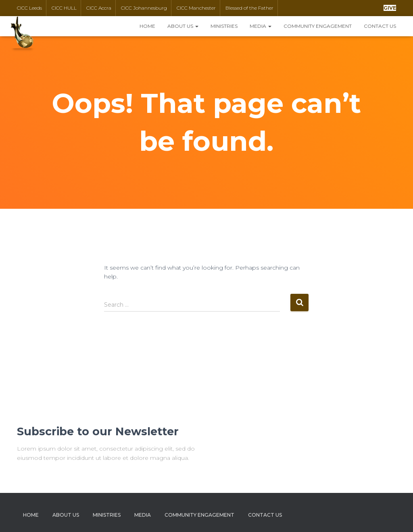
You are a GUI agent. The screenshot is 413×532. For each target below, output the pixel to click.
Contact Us (380, 26)
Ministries (224, 26)
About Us (183, 26)
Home (147, 26)
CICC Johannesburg (144, 8)
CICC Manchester (196, 8)
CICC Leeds (29, 8)
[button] (390, 8)
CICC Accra (99, 8)
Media (261, 26)
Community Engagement (318, 26)
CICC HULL (64, 8)
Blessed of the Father (249, 8)
